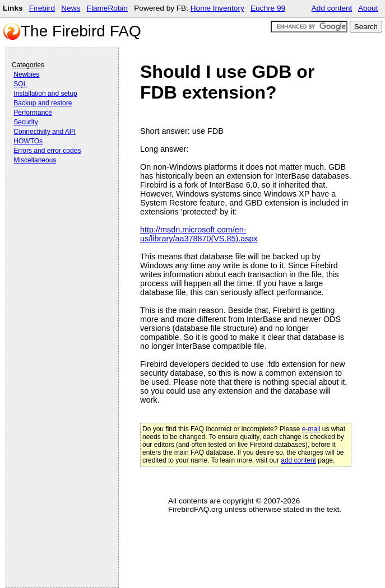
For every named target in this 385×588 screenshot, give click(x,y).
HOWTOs (28, 141)
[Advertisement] (57, 197)
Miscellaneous (35, 160)
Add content (332, 8)
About (368, 8)
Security (25, 122)
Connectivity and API (45, 132)
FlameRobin (107, 8)
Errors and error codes (47, 151)
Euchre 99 (268, 8)
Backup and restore (43, 103)
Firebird (42, 8)
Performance (33, 113)
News (71, 8)
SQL (20, 84)
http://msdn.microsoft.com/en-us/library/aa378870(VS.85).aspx (199, 234)
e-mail (311, 429)
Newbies (26, 74)
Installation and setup (45, 94)
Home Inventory (217, 8)
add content (298, 460)
